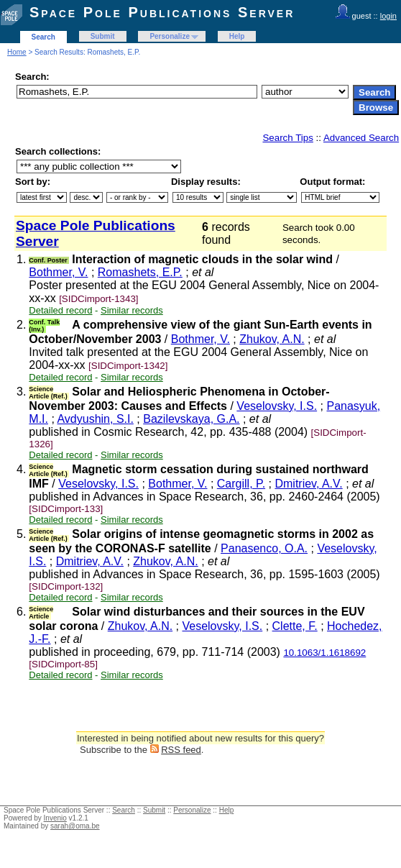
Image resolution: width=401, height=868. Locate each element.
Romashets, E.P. (140, 272)
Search (43, 37)
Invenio (55, 818)
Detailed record (60, 310)
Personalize (170, 36)
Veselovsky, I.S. (277, 406)
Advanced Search (361, 138)
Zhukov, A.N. (272, 339)
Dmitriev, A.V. (308, 484)
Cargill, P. (241, 484)
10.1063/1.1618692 (324, 653)
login (388, 16)
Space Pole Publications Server (162, 12)
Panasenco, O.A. (264, 548)
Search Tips (287, 138)
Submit (103, 36)
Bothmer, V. (58, 272)
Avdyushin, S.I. (95, 419)
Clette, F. (295, 626)
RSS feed (181, 750)
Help (237, 36)
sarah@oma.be (75, 826)
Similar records (132, 310)
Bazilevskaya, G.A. (191, 419)
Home (17, 52)
